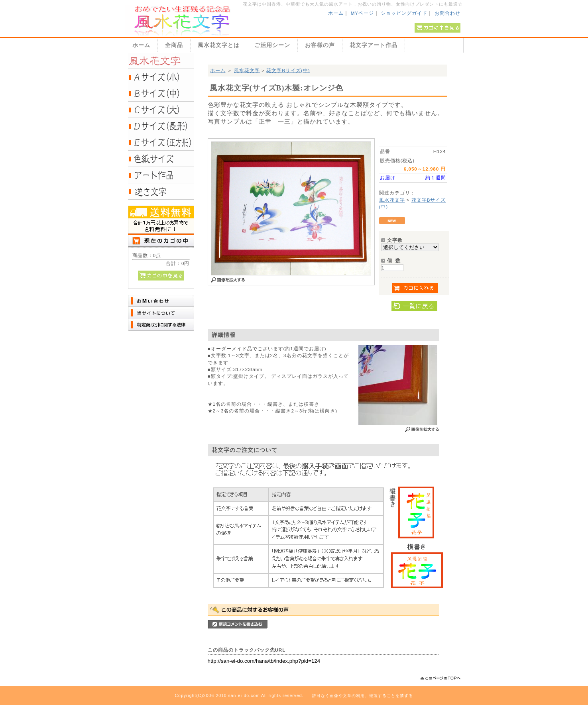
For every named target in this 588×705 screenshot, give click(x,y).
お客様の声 (320, 45)
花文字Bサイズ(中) (288, 70)
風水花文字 (247, 70)
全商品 (174, 45)
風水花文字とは (219, 45)
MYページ (362, 13)
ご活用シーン (272, 45)
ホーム (336, 13)
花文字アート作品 (374, 45)
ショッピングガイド (404, 13)
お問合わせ (447, 13)
